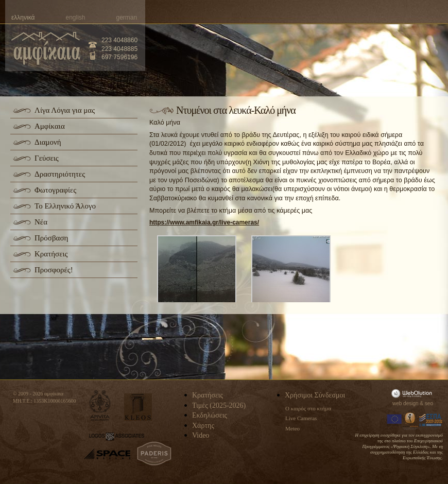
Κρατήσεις (51, 254)
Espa (431, 420)
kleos (138, 407)
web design (406, 403)
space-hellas (107, 454)
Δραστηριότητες (60, 174)
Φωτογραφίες (55, 190)
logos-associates (117, 437)
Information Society (411, 420)
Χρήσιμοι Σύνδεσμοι (315, 395)
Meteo (292, 428)
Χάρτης (203, 426)
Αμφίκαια (50, 126)
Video (201, 435)
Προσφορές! (54, 270)
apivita (100, 405)
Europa (394, 420)
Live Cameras (301, 418)
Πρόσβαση (51, 238)
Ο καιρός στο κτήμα (308, 408)
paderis (154, 454)
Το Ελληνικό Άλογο (65, 206)
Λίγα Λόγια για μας (65, 110)
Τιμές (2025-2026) (219, 405)
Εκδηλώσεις (210, 415)
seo (429, 403)
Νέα (41, 222)
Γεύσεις (47, 158)
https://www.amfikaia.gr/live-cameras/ (204, 222)
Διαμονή (48, 142)
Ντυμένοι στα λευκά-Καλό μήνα (236, 110)
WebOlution (413, 393)
